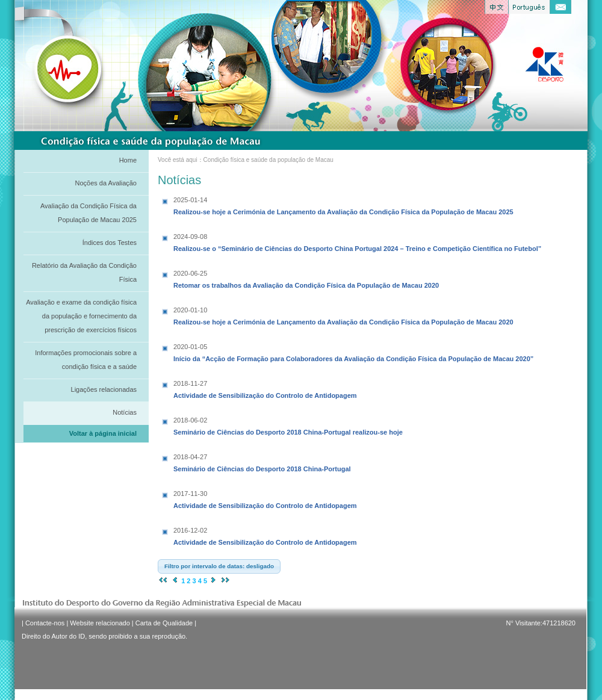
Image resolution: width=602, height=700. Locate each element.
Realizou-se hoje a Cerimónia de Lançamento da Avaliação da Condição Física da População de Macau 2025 (343, 205)
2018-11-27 (190, 383)
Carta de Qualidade (164, 623)
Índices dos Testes (110, 243)
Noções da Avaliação (106, 183)
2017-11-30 (190, 494)
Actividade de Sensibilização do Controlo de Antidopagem (265, 388)
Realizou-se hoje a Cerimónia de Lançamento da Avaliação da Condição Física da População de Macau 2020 (343, 315)
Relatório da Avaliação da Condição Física (84, 272)
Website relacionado (100, 623)
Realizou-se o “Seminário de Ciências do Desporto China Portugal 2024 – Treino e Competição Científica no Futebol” (357, 241)
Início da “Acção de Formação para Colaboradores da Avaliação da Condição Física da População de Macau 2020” (353, 352)
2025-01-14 (190, 200)
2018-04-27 (190, 457)
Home (128, 160)
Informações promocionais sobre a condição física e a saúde (86, 360)
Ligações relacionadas (104, 389)
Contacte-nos (45, 623)
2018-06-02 (190, 420)
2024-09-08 (190, 237)
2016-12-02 (190, 530)
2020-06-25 (190, 273)
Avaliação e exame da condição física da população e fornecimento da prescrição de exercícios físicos (81, 316)
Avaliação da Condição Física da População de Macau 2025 (88, 213)
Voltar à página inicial (103, 433)
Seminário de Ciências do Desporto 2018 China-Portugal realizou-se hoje (288, 425)
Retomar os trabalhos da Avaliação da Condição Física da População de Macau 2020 (306, 278)
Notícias (125, 412)
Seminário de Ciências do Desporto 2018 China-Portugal (262, 462)
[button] (219, 566)
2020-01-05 (190, 347)
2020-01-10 (190, 310)
